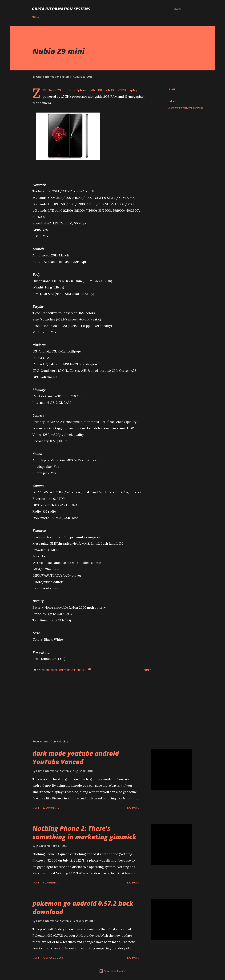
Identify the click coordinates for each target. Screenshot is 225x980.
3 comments (50, 883)
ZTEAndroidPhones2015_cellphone (186, 108)
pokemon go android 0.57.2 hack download (83, 907)
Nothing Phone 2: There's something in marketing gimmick (84, 833)
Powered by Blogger (112, 971)
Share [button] (172, 89)
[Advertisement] (87, 700)
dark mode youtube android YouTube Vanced (76, 757)
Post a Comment (53, 958)
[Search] (178, 9)
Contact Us (55, 17)
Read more (132, 808)
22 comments (51, 808)
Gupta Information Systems (61, 9)
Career (36, 17)
